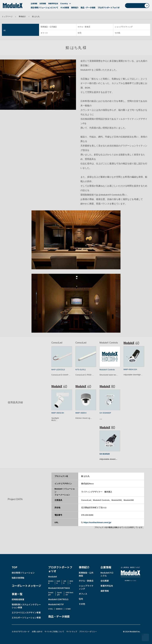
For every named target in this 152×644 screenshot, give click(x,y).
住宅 (80, 33)
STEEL (51, 609)
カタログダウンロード (21, 631)
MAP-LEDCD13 (58, 370)
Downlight (51, 594)
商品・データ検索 (88, 8)
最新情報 (105, 591)
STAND (68, 609)
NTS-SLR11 (81, 370)
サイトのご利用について (54, 631)
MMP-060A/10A (130, 369)
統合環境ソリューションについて (44, 8)
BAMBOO (59, 609)
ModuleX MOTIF (56, 604)
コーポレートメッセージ (26, 586)
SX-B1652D (105, 454)
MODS (71, 582)
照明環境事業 (18, 599)
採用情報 (43, 4)
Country (66, 4)
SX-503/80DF (105, 413)
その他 (117, 33)
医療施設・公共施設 (49, 27)
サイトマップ (72, 631)
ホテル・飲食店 (84, 27)
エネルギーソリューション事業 (26, 618)
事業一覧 (17, 594)
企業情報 (34, 4)
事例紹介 (75, 8)
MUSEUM (51, 582)
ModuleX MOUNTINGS (59, 588)
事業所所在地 (53, 4)
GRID (65, 582)
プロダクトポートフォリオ (109, 8)
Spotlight (59, 594)
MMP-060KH (81, 413)
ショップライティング (124, 27)
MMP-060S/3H (58, 413)
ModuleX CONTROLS (58, 599)
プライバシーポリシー (88, 631)
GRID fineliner (69, 594)
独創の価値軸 (18, 578)
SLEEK (58, 582)
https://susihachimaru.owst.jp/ (97, 522)
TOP (14, 567)
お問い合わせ (138, 6)
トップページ (7, 17)
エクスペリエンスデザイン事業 (26, 612)
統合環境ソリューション (23, 573)
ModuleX (53, 576)
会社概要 (105, 581)
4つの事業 (65, 8)
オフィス (44, 33)
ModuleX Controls (107, 370)
